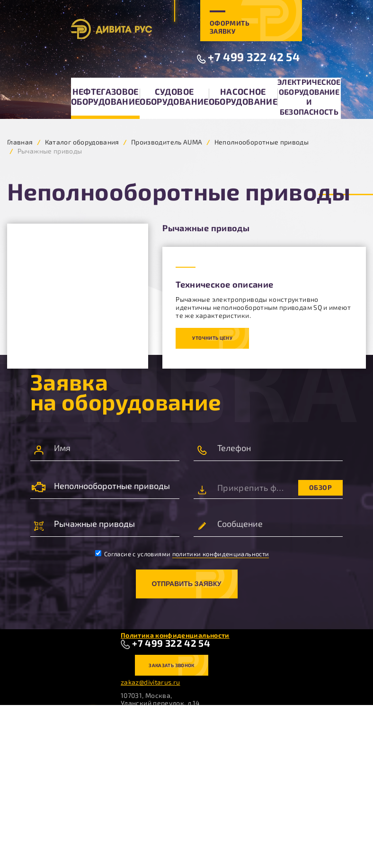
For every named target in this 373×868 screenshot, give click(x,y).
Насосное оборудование (243, 96)
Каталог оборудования (82, 142)
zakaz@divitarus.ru (150, 682)
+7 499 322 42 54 (254, 57)
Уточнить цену (212, 338)
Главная (20, 142)
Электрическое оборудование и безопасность (309, 97)
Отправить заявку (186, 584)
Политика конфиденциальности (175, 635)
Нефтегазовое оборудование (105, 96)
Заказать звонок (171, 665)
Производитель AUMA (167, 142)
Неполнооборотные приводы (262, 142)
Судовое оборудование (174, 96)
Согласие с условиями (182, 554)
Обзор (320, 487)
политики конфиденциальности (221, 554)
